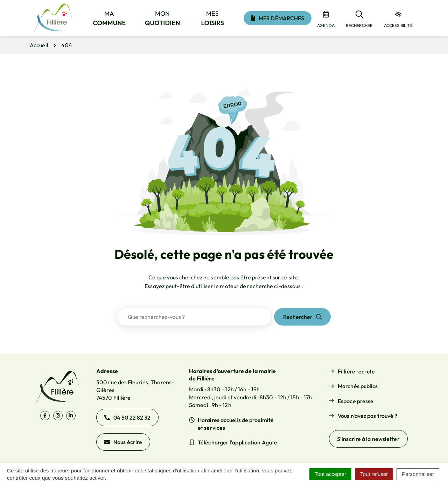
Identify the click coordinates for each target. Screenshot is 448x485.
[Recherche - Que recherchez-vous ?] (194, 317)
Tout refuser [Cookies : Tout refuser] (374, 474)
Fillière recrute (356, 371)
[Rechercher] (359, 18)
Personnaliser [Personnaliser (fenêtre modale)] (418, 474)
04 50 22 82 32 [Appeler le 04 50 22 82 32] (127, 418)
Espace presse (356, 401)
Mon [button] (163, 18)
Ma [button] (110, 18)
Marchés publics (358, 386)
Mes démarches (278, 18)
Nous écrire (123, 442)
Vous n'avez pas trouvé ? (367, 416)
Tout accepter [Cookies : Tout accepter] (330, 474)
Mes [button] (213, 18)
